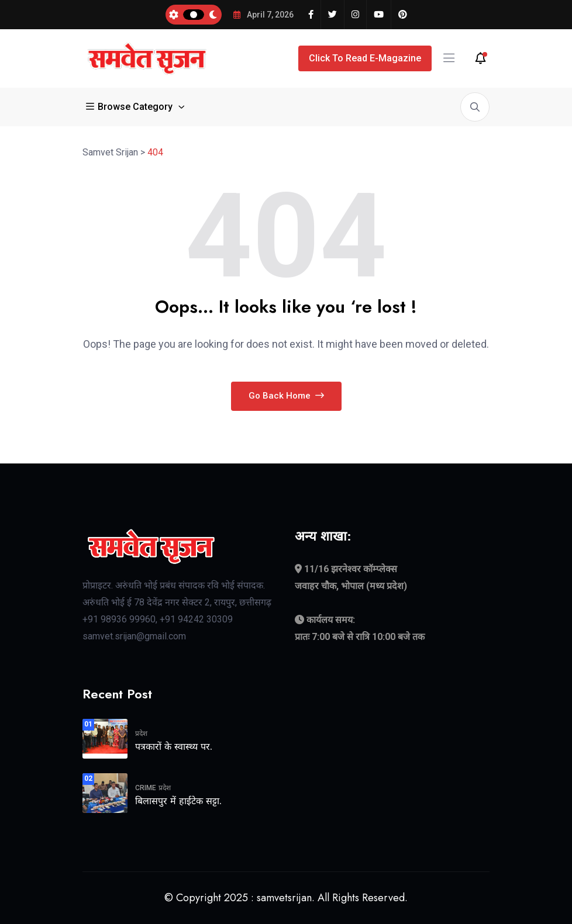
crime (146, 788)
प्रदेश (141, 733)
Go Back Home (286, 396)
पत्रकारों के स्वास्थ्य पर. (174, 747)
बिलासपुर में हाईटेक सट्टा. (178, 801)
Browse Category (130, 107)
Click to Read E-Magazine (365, 58)
